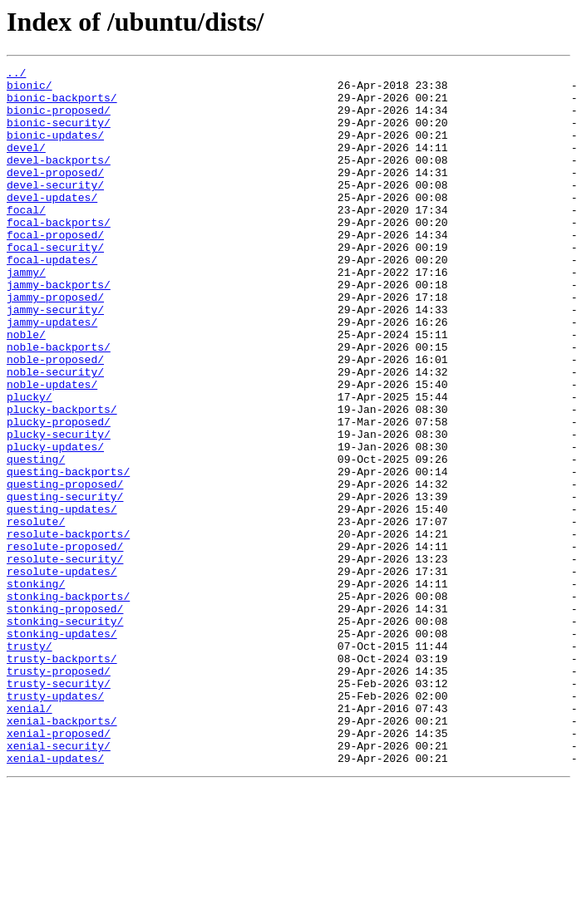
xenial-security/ (59, 882)
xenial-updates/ (55, 897)
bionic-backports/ (62, 105)
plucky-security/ (59, 509)
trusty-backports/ (62, 778)
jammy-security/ (55, 359)
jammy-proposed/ (55, 344)
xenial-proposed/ (59, 867)
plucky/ (30, 464)
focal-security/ (55, 284)
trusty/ (30, 763)
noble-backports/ (59, 404)
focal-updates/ (52, 299)
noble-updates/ (52, 449)
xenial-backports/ (62, 853)
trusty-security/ (59, 808)
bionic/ (30, 90)
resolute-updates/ (62, 673)
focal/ (26, 239)
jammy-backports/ (59, 329)
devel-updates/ (52, 224)
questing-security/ (65, 583)
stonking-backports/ (68, 703)
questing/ (36, 538)
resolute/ (36, 613)
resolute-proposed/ (65, 643)
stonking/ (36, 688)
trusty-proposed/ (59, 793)
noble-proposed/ (55, 419)
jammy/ (26, 314)
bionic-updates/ (55, 150)
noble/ (26, 389)
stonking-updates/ (62, 748)
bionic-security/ (59, 135)
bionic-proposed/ (59, 120)
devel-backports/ (59, 179)
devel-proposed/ (55, 194)
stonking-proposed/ (65, 718)
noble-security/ (55, 434)
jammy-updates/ (52, 374)
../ (16, 75)
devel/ (26, 165)
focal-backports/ (59, 254)
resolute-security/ (65, 658)
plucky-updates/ (55, 523)
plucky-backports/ (62, 479)
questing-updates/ (62, 598)
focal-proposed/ (55, 269)
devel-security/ (55, 209)
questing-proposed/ (65, 568)
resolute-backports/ (68, 628)
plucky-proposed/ (59, 494)
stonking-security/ (65, 733)
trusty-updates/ (55, 823)
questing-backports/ (68, 553)
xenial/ (30, 838)
